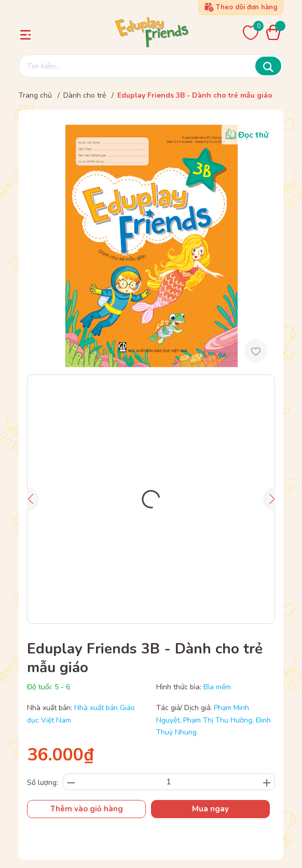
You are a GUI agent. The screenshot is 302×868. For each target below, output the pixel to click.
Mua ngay (210, 809)
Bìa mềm (217, 687)
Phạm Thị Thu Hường (218, 720)
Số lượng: (43, 783)
